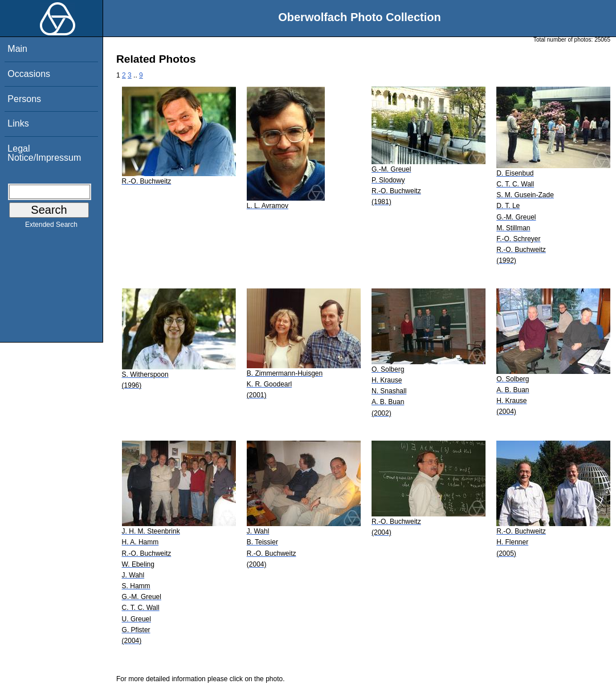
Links (18, 123)
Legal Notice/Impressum (44, 153)
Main (17, 49)
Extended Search (51, 227)
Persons (24, 99)
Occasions (29, 74)
